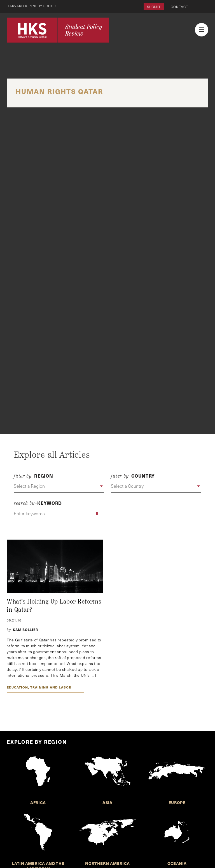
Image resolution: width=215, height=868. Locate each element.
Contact (179, 7)
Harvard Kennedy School (33, 6)
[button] (59, 486)
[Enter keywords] (59, 514)
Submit (154, 7)
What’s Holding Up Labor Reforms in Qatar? (54, 606)
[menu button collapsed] (202, 30)
